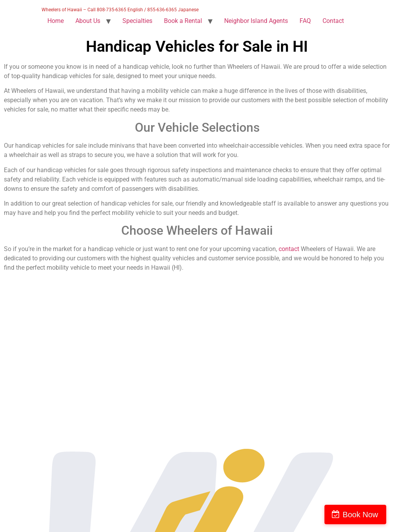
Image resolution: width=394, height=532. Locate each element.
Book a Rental (183, 21)
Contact (333, 21)
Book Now (360, 515)
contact (289, 249)
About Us (88, 21)
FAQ (305, 21)
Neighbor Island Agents (256, 21)
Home (56, 21)
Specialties (137, 21)
